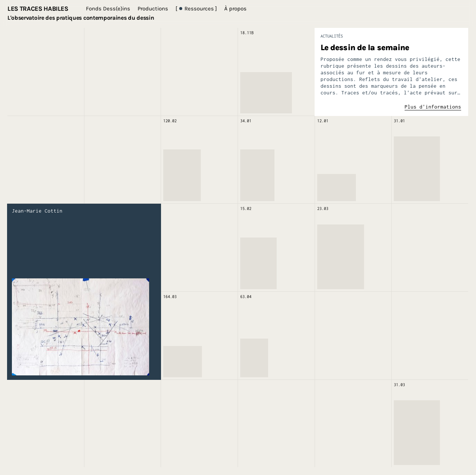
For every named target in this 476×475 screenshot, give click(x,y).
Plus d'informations (433, 107)
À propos (235, 9)
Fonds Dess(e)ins (108, 9)
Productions (153, 9)
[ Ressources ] (196, 9)
